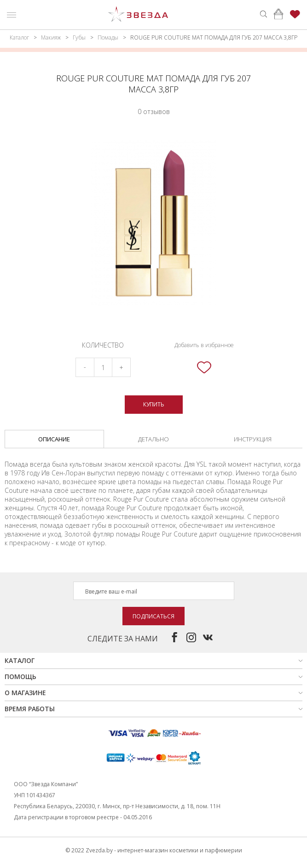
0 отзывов (154, 111)
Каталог (19, 37)
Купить (154, 404)
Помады (108, 37)
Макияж (51, 37)
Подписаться (153, 616)
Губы (79, 37)
